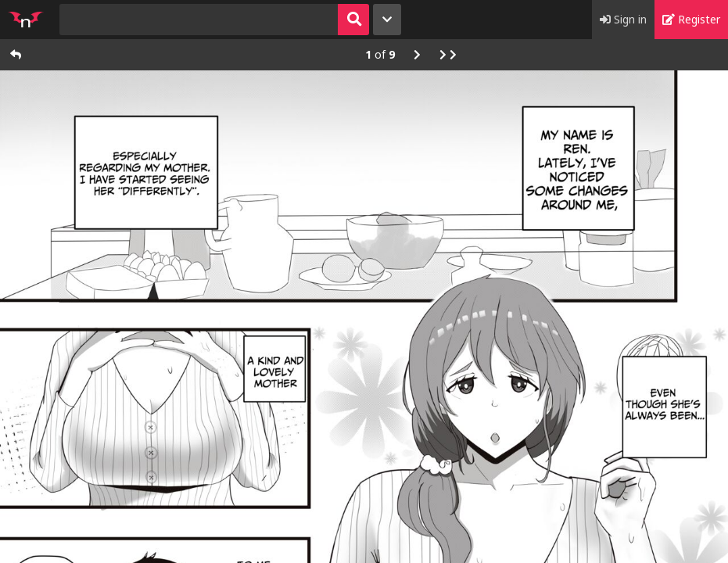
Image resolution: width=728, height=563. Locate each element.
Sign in (623, 19)
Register (691, 19)
